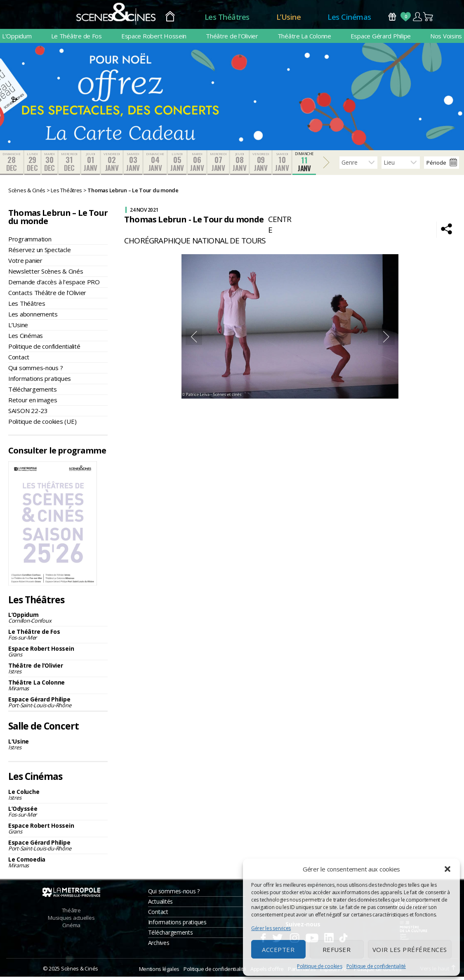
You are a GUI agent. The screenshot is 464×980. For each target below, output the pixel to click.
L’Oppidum (17, 39)
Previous (194, 340)
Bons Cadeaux (392, 18)
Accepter (278, 949)
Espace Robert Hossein (154, 39)
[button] (448, 869)
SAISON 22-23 (28, 414)
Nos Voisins (446, 39)
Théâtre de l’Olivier (232, 39)
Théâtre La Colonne (304, 39)
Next (386, 340)
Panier (429, 18)
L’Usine (289, 19)
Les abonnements (33, 317)
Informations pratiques (40, 382)
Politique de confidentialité (376, 966)
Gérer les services (271, 928)
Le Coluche (58, 798)
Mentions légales (159, 972)
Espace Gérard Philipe (381, 39)
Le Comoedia (58, 865)
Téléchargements (33, 392)
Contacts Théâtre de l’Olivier (47, 296)
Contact (19, 360)
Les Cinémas (349, 19)
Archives (159, 946)
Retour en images (33, 403)
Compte (417, 18)
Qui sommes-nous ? (35, 371)
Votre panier (25, 264)
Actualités (160, 905)
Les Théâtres (227, 19)
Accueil (170, 19)
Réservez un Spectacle (39, 253)
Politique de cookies (320, 966)
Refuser (337, 949)
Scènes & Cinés (80, 972)
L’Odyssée (58, 815)
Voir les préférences (410, 949)
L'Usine (58, 747)
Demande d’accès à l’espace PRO (54, 285)
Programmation (30, 242)
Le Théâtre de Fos (77, 39)
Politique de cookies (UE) (42, 425)
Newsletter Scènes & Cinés (46, 274)
